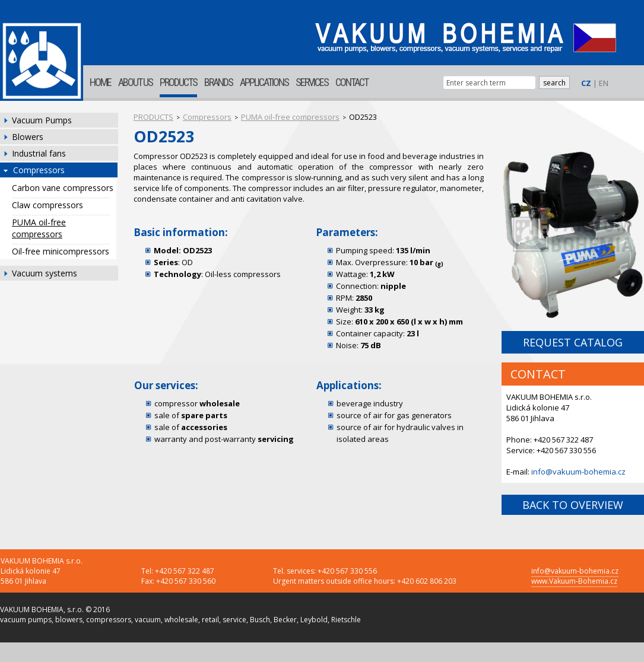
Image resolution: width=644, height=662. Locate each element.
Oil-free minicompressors (61, 251)
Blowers (28, 137)
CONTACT (352, 82)
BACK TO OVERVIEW (573, 505)
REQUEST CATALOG (573, 342)
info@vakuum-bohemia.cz (578, 472)
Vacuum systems (45, 273)
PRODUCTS (178, 82)
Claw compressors (47, 205)
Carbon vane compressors (63, 188)
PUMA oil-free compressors (39, 228)
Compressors (39, 170)
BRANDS (218, 82)
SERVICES (312, 82)
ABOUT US (135, 82)
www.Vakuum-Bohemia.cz (574, 581)
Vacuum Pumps (42, 120)
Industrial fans (39, 153)
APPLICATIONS (264, 82)
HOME (100, 82)
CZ (586, 83)
